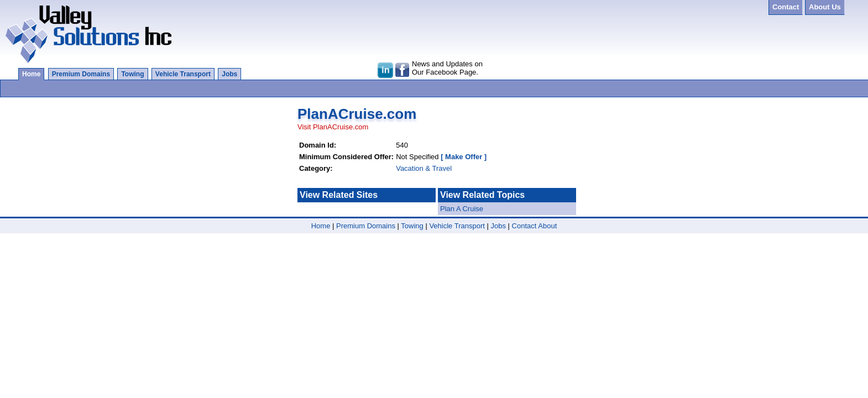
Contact (524, 226)
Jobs (229, 74)
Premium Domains (81, 74)
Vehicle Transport (183, 74)
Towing (132, 74)
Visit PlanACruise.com (333, 127)
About (547, 226)
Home (31, 74)
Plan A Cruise (462, 209)
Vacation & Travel (424, 168)
